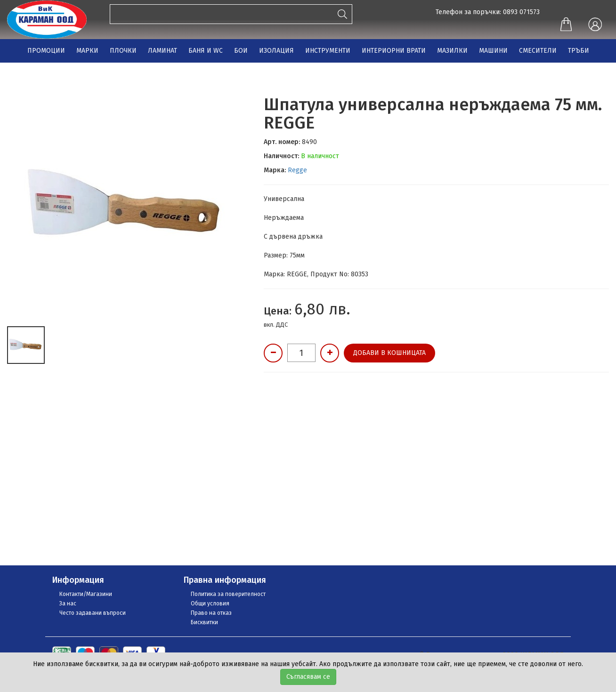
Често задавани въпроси (93, 613)
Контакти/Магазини (86, 594)
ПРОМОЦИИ (46, 51)
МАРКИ (87, 51)
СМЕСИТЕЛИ (538, 51)
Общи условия (210, 603)
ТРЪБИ (579, 51)
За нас (68, 603)
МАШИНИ (493, 51)
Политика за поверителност (228, 594)
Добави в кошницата (389, 353)
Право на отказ (211, 613)
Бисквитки (204, 622)
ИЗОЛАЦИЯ (276, 51)
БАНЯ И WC (206, 51)
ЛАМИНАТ (162, 51)
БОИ (241, 51)
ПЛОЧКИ (123, 51)
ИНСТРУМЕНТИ (328, 51)
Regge (297, 170)
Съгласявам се (308, 677)
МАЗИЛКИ (452, 51)
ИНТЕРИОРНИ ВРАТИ (394, 51)
